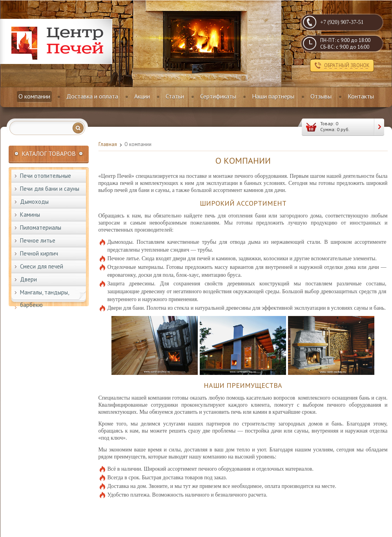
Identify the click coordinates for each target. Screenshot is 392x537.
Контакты (361, 96)
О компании (34, 96)
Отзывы (321, 96)
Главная (108, 144)
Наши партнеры (273, 96)
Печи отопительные (46, 176)
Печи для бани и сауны (50, 189)
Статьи (175, 96)
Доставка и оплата (92, 96)
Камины (30, 215)
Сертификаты (218, 96)
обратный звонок (347, 65)
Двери (28, 279)
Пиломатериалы (41, 227)
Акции (142, 96)
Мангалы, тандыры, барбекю (45, 299)
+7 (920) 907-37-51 (342, 22)
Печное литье (38, 240)
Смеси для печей (42, 266)
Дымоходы (34, 202)
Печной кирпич (39, 253)
